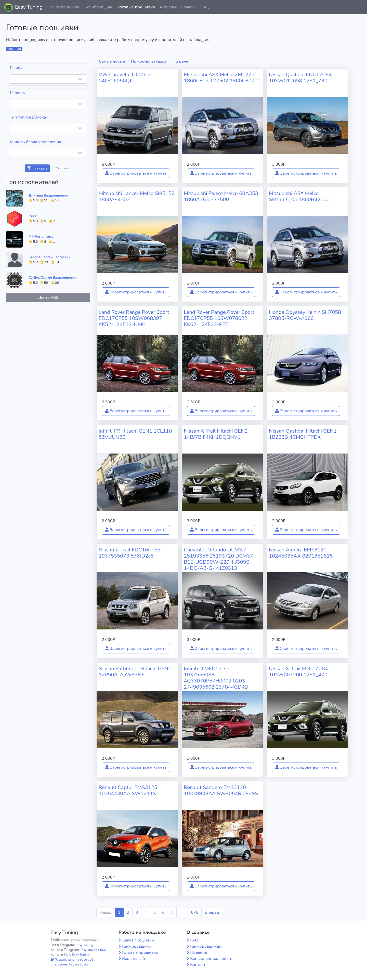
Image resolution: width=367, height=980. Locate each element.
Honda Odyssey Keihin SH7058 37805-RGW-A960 (305, 315)
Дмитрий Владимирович (48, 196)
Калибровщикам (206, 946)
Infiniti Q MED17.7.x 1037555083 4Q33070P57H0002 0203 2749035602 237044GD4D (216, 678)
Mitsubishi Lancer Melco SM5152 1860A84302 (137, 196)
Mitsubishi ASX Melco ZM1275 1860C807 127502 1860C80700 (222, 78)
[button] (359, 7)
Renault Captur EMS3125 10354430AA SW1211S (128, 790)
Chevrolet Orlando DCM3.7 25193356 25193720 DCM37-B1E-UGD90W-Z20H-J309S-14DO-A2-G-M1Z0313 (219, 559)
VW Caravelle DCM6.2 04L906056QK (125, 78)
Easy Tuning (29, 7)
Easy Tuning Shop (93, 950)
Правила (199, 952)
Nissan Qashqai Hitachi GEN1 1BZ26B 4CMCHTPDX (303, 434)
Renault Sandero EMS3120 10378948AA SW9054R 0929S (221, 790)
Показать (37, 168)
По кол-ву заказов (149, 61)
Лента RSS (48, 298)
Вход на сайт (134, 959)
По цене (180, 61)
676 (195, 912)
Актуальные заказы (178, 7)
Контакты (199, 965)
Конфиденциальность (211, 959)
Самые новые (112, 61)
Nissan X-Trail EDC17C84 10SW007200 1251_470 (298, 672)
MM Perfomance (41, 237)
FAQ (205, 7)
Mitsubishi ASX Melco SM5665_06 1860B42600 (299, 196)
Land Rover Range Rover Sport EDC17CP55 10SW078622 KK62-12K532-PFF (219, 318)
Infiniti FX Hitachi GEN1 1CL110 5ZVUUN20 (135, 434)
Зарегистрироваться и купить (136, 173)
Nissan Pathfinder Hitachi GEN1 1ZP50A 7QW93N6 (135, 672)
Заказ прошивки (65, 7)
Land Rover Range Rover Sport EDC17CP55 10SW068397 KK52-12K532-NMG (134, 318)
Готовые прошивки (136, 7)
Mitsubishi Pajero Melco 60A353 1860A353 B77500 (221, 196)
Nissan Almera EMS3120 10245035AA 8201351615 (301, 553)
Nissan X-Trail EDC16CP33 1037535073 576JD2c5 (130, 553)
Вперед (212, 912)
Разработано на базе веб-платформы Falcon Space (73, 962)
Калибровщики (99, 7)
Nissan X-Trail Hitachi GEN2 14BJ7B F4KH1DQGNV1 (216, 434)
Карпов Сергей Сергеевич (50, 257)
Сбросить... (63, 168)
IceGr (33, 216)
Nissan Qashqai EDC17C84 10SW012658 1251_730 (300, 78)
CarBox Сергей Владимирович (53, 278)
